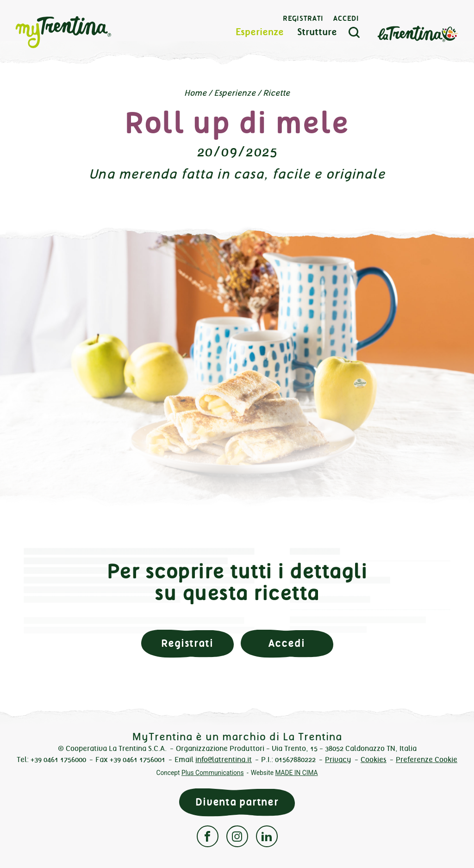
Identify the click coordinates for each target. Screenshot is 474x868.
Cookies (374, 759)
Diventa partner (237, 802)
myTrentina (80, 32)
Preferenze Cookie (427, 759)
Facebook (208, 836)
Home (195, 93)
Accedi (346, 19)
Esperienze (260, 32)
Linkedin (267, 836)
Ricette (276, 93)
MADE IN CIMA (296, 773)
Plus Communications (213, 773)
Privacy (338, 759)
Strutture (317, 32)
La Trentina (418, 33)
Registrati (303, 19)
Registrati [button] (187, 643)
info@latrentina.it (224, 759)
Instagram (237, 836)
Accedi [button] (287, 643)
